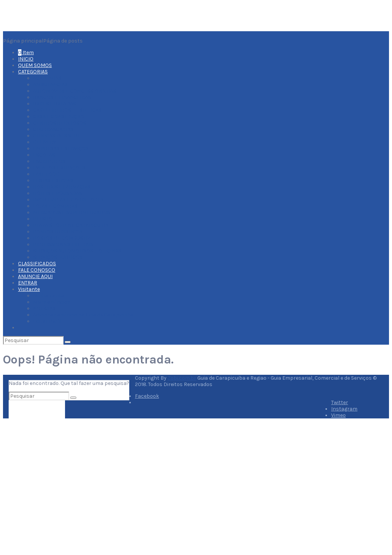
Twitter (340, 402)
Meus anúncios (52, 302)
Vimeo (338, 415)
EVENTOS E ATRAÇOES (59, 168)
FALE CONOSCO (37, 270)
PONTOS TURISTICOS (58, 232)
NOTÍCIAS (44, 308)
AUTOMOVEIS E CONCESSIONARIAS (75, 91)
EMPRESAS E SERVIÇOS (61, 148)
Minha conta (49, 296)
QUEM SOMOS (35, 65)
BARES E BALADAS (54, 104)
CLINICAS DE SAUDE (57, 136)
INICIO (26, 59)
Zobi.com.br (182, 378)
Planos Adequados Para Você (137, 522)
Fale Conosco (118, 528)
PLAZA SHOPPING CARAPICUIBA (71, 225)
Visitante (29, 289)
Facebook (147, 396)
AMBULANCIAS (50, 84)
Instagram (344, 409)
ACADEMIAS (47, 78)
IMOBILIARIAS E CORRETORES (68, 200)
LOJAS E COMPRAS (55, 206)
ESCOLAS (44, 155)
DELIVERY (45, 142)
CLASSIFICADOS (37, 264)
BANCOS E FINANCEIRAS (62, 97)
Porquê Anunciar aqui (50, 527)
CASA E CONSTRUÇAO (59, 116)
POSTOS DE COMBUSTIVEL (64, 238)
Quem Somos (118, 516)
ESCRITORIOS (49, 161)
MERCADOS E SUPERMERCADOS (72, 212)
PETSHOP (44, 219)
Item (26, 52)
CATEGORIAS (33, 72)
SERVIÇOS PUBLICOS (58, 257)
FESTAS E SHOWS (53, 180)
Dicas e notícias (43, 534)
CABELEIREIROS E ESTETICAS (67, 110)
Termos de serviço (45, 547)
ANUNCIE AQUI (35, 276)
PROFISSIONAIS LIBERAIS (63, 244)
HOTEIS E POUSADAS (58, 193)
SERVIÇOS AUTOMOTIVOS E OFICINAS (77, 251)
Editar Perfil (47, 321)
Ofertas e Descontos (49, 540)
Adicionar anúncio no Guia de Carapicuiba (83, 315)
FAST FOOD (46, 174)
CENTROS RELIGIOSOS (60, 123)
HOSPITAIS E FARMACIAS (62, 187)
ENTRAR (28, 283)
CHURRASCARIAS (53, 129)
